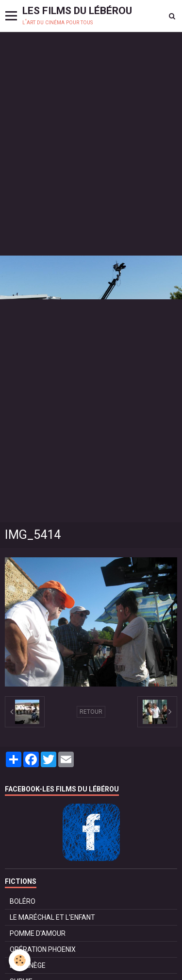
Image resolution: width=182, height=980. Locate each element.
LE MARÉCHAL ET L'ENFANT (52, 917)
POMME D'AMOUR (38, 933)
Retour (91, 712)
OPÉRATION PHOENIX (43, 949)
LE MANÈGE (28, 965)
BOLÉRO (23, 901)
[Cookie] (20, 960)
